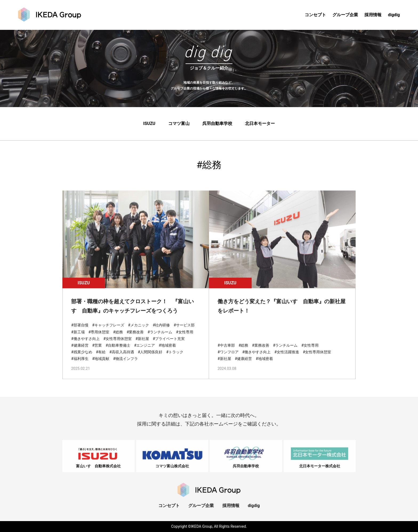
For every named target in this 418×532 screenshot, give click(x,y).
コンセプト (315, 15)
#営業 (97, 350)
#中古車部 (226, 350)
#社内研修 (161, 330)
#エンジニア (145, 350)
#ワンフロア (228, 357)
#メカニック (138, 330)
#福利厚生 (80, 364)
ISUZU (149, 124)
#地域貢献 (101, 364)
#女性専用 (185, 337)
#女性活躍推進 (287, 357)
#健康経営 (80, 350)
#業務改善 (135, 337)
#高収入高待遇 (122, 357)
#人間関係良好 (150, 357)
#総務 (118, 337)
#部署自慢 (80, 330)
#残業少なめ (82, 357)
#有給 (101, 357)
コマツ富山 (179, 124)
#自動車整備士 (118, 350)
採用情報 (373, 15)
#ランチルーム (160, 337)
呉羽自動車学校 (217, 124)
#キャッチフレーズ (108, 330)
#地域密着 (168, 350)
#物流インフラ (125, 364)
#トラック (175, 357)
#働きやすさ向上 (85, 344)
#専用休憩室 (99, 337)
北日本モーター (260, 124)
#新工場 (78, 337)
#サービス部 (184, 330)
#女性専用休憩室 (118, 344)
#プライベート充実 (169, 344)
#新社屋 (142, 344)
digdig (394, 15)
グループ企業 (345, 15)
